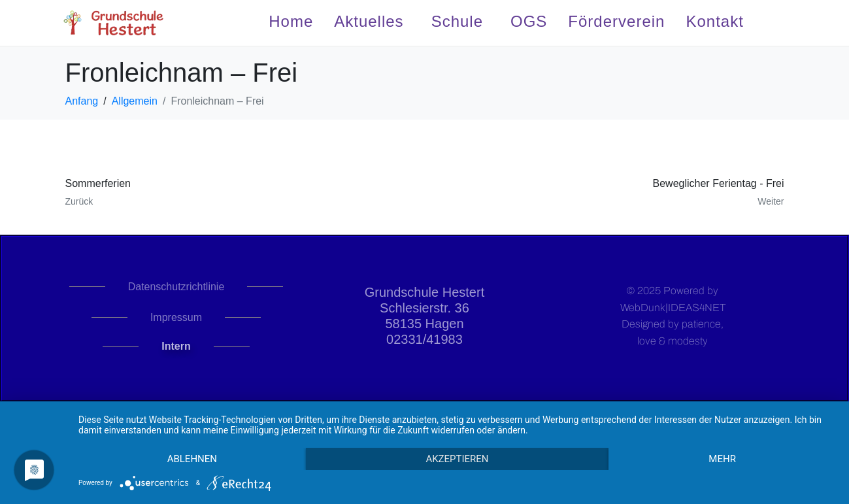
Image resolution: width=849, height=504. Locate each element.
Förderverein (616, 21)
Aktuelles (369, 21)
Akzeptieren (457, 459)
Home (291, 21)
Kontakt (714, 21)
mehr (722, 459)
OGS (529, 21)
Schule (457, 21)
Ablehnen (192, 459)
